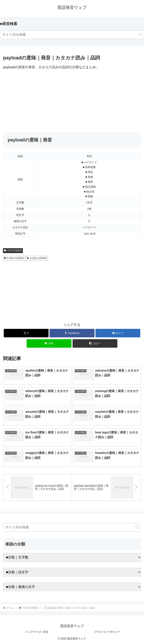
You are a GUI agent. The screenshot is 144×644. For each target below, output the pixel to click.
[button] (140, 35)
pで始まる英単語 (37, 258)
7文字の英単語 (13, 250)
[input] (72, 35)
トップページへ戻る (37, 632)
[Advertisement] (72, 101)
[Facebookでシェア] (72, 333)
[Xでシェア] (26, 333)
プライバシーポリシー (107, 632)
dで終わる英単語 (14, 258)
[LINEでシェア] (49, 343)
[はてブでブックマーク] (118, 333)
